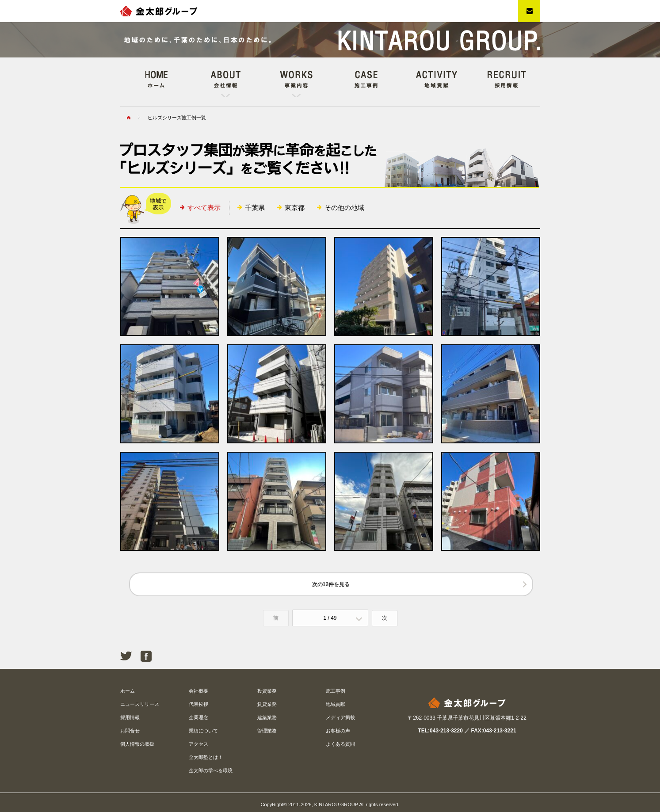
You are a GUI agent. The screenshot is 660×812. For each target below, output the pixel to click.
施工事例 (336, 691)
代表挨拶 (198, 704)
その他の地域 (344, 208)
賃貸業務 (267, 704)
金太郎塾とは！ (206, 757)
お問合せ (130, 731)
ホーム (128, 691)
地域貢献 (336, 704)
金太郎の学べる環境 (211, 770)
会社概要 (198, 691)
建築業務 (267, 717)
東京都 (295, 208)
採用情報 (130, 717)
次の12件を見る (331, 584)
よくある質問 (340, 744)
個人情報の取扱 (137, 744)
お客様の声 (338, 731)
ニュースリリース (140, 704)
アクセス (198, 744)
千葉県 (255, 208)
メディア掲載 (340, 717)
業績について (203, 731)
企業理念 (198, 717)
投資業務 (267, 691)
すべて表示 (204, 208)
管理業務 (267, 731)
